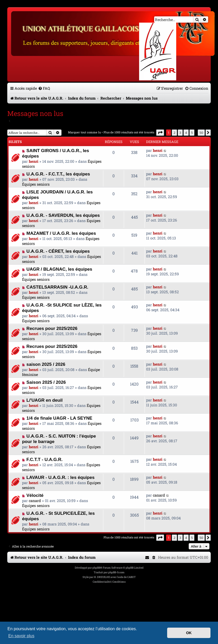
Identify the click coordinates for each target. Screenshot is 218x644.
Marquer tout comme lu (84, 132)
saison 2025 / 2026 (46, 364)
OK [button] (189, 633)
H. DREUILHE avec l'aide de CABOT (115, 577)
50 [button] (201, 133)
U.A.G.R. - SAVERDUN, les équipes (63, 215)
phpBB (96, 568)
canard (35, 501)
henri (34, 161)
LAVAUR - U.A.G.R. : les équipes (60, 477)
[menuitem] (44, 88)
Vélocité (35, 495)
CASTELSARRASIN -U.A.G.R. (57, 287)
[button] (160, 133)
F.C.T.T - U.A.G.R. (45, 459)
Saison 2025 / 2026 (46, 382)
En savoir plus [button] (21, 636)
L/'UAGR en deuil (45, 400)
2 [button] (174, 133)
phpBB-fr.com (116, 572)
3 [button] (180, 133)
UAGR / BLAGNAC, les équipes (59, 269)
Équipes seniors (36, 184)
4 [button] (186, 133)
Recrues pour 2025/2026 (52, 328)
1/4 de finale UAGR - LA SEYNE (59, 418)
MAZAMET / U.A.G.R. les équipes (61, 233)
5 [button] (192, 133)
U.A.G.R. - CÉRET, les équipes (58, 251)
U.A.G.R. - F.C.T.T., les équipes (58, 174)
